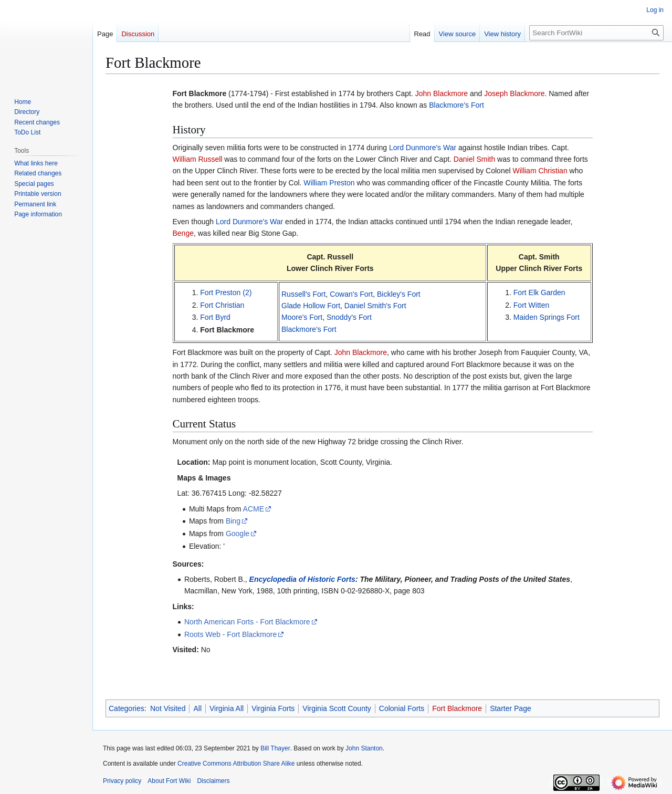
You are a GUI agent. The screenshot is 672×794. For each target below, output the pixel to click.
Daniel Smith (474, 159)
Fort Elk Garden (539, 292)
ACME (254, 509)
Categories (127, 708)
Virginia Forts (273, 708)
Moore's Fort (302, 317)
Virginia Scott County (337, 708)
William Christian (540, 171)
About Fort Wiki (169, 781)
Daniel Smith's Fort (375, 306)
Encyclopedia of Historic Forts (302, 579)
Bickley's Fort (399, 294)
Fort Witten (531, 305)
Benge (183, 233)
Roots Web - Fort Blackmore (230, 634)
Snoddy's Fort (349, 317)
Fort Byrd (215, 317)
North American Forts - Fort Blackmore (247, 622)
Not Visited (168, 708)
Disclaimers (213, 781)
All (197, 708)
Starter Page (511, 708)
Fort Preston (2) (226, 292)
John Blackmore (442, 93)
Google (238, 534)
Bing (233, 521)
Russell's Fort (303, 294)
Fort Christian (222, 305)
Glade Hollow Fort (311, 306)
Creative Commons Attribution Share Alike (236, 764)
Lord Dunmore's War (423, 148)
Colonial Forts (402, 708)
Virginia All (227, 708)
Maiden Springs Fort (547, 317)
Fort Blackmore (227, 330)
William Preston (329, 183)
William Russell (198, 159)
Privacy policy (122, 781)
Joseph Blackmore (514, 93)
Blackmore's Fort (456, 105)
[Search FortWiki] (596, 33)
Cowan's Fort (351, 294)
